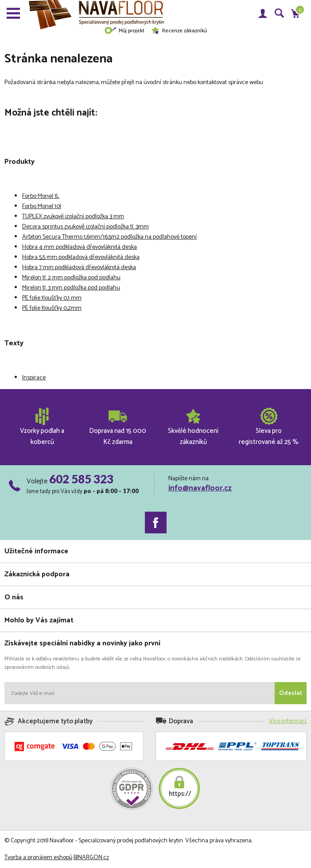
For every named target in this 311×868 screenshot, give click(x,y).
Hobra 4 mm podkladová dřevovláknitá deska (80, 247)
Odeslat (291, 693)
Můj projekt (124, 31)
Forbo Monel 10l (42, 206)
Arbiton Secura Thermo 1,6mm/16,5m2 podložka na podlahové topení (109, 237)
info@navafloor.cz (200, 488)
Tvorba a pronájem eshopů (38, 858)
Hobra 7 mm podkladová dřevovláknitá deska (79, 268)
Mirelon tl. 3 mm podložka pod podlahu (71, 288)
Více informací (288, 721)
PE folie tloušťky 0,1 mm (52, 298)
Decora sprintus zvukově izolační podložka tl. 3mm (86, 227)
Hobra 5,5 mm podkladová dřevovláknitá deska (81, 257)
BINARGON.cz (91, 858)
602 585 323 (81, 479)
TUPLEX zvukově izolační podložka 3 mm (73, 217)
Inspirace (34, 378)
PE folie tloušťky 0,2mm (52, 308)
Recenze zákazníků (179, 31)
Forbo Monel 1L (41, 196)
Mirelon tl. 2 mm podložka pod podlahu (71, 278)
